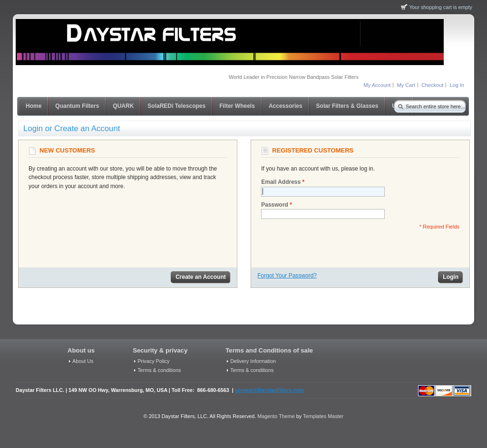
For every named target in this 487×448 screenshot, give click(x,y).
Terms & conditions (159, 370)
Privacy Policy (153, 361)
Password (275, 205)
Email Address (281, 182)
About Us (83, 361)
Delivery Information (253, 361)
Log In (457, 85)
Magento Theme (276, 416)
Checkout (432, 85)
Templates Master (323, 416)
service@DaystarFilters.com (269, 390)
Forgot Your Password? (287, 276)
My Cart (406, 85)
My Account (377, 85)
